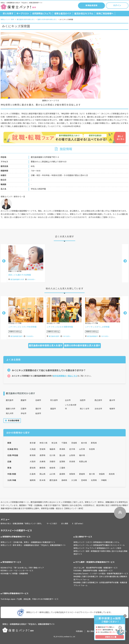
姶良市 (38, 413)
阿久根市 (54, 400)
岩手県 (72, 449)
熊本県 (42, 480)
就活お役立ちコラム (84, 14)
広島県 (33, 474)
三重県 (62, 468)
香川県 (92, 474)
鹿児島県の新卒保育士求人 (26, 20)
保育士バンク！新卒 (7, 20)
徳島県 (102, 474)
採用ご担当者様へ (105, 14)
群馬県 (94, 443)
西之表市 (98, 400)
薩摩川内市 (11, 409)
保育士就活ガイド (63, 14)
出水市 (68, 400)
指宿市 (83, 400)
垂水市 (112, 400)
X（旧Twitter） (78, 524)
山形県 (82, 449)
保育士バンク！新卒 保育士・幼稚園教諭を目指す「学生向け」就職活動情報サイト (33, 545)
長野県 (42, 455)
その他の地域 (13, 421)
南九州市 (10, 413)
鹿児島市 (10, 400)
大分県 (74, 480)
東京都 (33, 443)
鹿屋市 (24, 400)
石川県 (52, 455)
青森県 (62, 449)
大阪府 (33, 462)
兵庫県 (42, 462)
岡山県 (42, 474)
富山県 (62, 455)
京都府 (52, 462)
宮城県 (42, 449)
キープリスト (23, 14)
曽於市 (38, 409)
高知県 (112, 474)
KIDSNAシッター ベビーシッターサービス (17, 571)
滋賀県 (62, 462)
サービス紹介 (52, 524)
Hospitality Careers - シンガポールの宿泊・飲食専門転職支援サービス (101, 574)
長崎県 (64, 480)
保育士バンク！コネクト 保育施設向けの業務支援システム (96, 542)
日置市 (24, 409)
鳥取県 (72, 474)
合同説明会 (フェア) (42, 14)
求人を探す (8, 14)
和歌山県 (83, 462)
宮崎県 (84, 480)
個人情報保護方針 (94, 631)
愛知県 (33, 468)
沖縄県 (104, 480)
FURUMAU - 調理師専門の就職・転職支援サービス (93, 571)
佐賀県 (94, 480)
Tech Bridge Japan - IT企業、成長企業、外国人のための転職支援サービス (30, 599)
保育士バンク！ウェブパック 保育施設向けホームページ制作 (97, 548)
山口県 (52, 474)
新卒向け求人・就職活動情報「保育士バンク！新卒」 (22, 524)
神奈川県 (43, 443)
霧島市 (53, 409)
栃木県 (84, 443)
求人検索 (65, 524)
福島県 (52, 449)
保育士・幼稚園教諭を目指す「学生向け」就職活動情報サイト (29, 624)
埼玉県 (54, 443)
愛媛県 (82, 474)
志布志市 (98, 409)
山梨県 (72, 455)
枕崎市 (38, 400)
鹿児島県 (53, 480)
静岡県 (42, 468)
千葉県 (64, 443)
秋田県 (92, 449)
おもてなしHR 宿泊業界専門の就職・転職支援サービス (96, 568)
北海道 (33, 449)
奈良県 (72, 462)
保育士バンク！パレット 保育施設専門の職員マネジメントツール (99, 545)
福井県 (82, 455)
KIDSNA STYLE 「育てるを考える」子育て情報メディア (22, 568)
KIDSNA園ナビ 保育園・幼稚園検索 (14, 574)
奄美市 (112, 409)
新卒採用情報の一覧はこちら (65, 376)
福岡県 (33, 480)
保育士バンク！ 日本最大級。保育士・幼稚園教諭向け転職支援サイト (28, 542)
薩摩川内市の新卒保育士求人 (47, 20)
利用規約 (79, 631)
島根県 (62, 474)
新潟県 (33, 455)
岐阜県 (52, 468)
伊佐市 (24, 413)
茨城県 (74, 443)
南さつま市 (85, 409)
